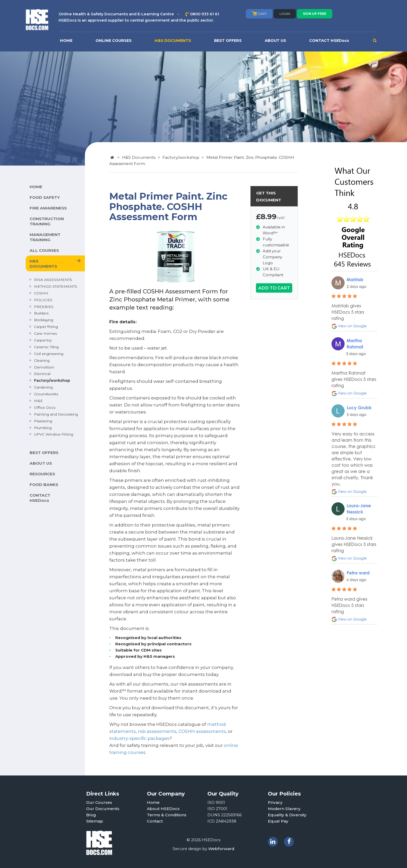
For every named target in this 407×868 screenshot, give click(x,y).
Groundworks (46, 394)
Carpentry (43, 340)
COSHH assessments (202, 731)
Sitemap (95, 821)
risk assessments (157, 731)
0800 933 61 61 (205, 14)
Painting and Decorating (56, 414)
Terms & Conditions (167, 815)
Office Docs (45, 407)
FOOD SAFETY (45, 197)
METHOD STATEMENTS (56, 286)
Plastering (43, 421)
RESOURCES (42, 474)
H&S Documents (139, 157)
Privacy (275, 802)
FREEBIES (44, 307)
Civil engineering (49, 354)
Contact (155, 821)
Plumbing (43, 428)
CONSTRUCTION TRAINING (47, 221)
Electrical (42, 374)
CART (259, 14)
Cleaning (42, 360)
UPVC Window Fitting (54, 434)
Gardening (43, 387)
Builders (41, 313)
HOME (66, 41)
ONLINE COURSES (114, 41)
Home (153, 802)
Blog (91, 815)
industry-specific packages (139, 738)
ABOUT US (275, 41)
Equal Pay (278, 821)
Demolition (44, 367)
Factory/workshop (52, 380)
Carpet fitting (46, 327)
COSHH (41, 293)
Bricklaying (44, 320)
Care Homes (45, 333)
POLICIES (43, 300)
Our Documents (103, 809)
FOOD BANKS (44, 485)
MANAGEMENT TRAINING (45, 237)
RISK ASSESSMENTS (53, 280)
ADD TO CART (274, 288)
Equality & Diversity (287, 815)
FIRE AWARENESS (48, 208)
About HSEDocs (163, 809)
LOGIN (285, 14)
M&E (38, 401)
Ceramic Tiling (46, 347)
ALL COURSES (44, 250)
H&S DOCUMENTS (173, 41)
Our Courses (99, 802)
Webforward (221, 849)
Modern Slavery (284, 809)
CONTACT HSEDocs (329, 41)
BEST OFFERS (228, 41)
